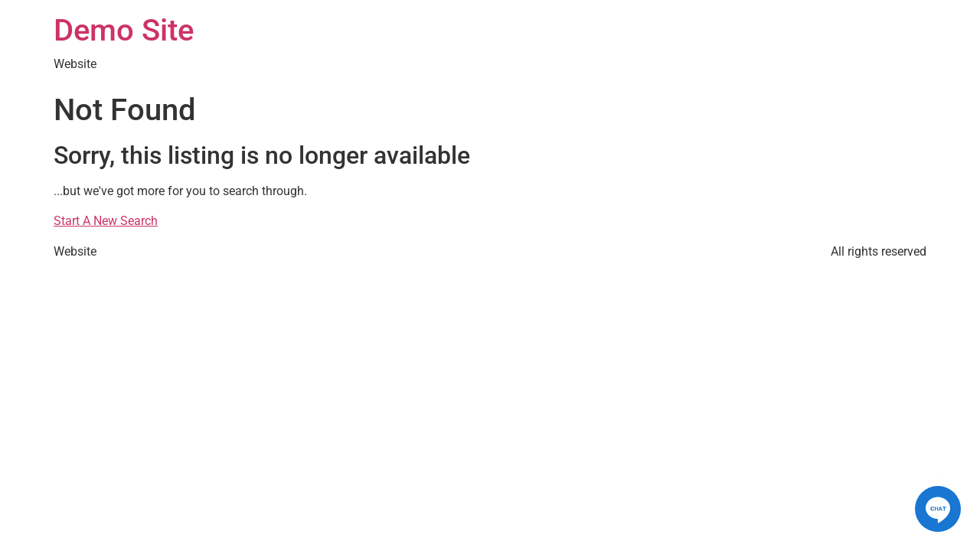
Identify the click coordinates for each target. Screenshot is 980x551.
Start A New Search (106, 221)
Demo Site (124, 30)
